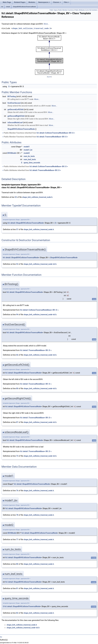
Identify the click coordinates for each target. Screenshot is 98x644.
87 (17, 422)
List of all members (92, 10)
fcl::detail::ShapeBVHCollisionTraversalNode (25, 223)
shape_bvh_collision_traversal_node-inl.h (40, 264)
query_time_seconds (32, 163)
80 (17, 388)
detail (8, 7)
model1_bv (28, 150)
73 (17, 456)
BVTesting (12, 96)
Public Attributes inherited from (35, 166)
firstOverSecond (14, 103)
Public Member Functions (66, 10)
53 (17, 264)
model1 (27, 147)
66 (17, 355)
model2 (27, 153)
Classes (57, 2)
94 (17, 315)
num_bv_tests (29, 156)
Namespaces (44, 2)
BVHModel (12, 153)
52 (16, 197)
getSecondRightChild (16, 116)
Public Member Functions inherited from (39, 133)
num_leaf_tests (30, 159)
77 (17, 539)
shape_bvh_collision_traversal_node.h (32, 28)
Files (67, 2)
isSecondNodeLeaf (15, 123)
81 (17, 588)
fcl (2, 7)
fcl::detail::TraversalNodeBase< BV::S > (52, 137)
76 (17, 491)
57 (17, 229)
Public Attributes (80, 10)
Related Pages (20, 2)
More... (46, 24)
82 (17, 613)
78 (17, 515)
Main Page (7, 2)
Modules (32, 2)
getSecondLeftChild (16, 109)
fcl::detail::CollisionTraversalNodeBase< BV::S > (56, 133)
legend (49, 77)
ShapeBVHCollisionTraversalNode (25, 7)
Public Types (53, 10)
